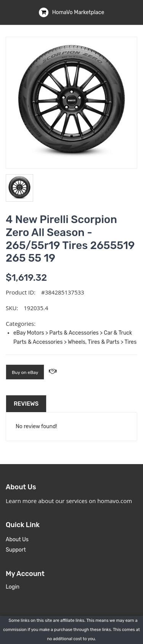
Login (13, 587)
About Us (17, 540)
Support (16, 550)
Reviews (26, 404)
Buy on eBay (25, 372)
